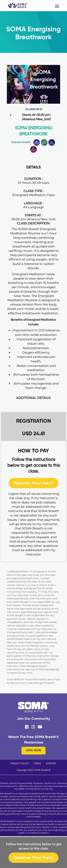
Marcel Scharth (21, 142)
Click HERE (13, 679)
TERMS (37, 764)
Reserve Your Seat (33, 483)
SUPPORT (51, 764)
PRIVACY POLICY (20, 764)
